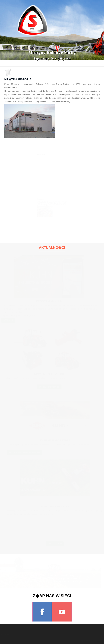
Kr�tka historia (18, 79)
